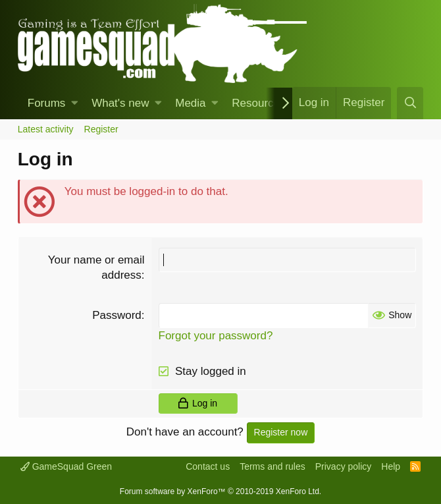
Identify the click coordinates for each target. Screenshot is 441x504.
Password (117, 315)
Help (391, 466)
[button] (75, 103)
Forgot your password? (216, 336)
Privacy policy (344, 466)
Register (101, 129)
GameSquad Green (66, 466)
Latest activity (46, 129)
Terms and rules (272, 466)
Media (190, 103)
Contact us (208, 466)
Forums (47, 103)
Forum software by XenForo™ (220, 491)
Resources (258, 103)
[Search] (410, 103)
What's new (120, 103)
